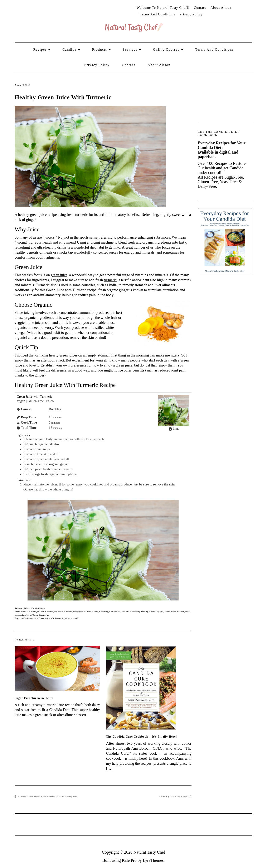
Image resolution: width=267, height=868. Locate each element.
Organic (160, 612)
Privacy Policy (191, 14)
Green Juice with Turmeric (51, 618)
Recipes (42, 49)
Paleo (167, 612)
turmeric (110, 280)
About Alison (221, 8)
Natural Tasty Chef (149, 852)
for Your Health (91, 612)
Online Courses (168, 49)
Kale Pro (129, 860)
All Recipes (34, 612)
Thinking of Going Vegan (173, 797)
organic (30, 318)
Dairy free (78, 612)
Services (132, 49)
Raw (23, 615)
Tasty (29, 615)
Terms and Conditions (158, 14)
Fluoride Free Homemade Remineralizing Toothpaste (48, 797)
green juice (59, 275)
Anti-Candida (47, 612)
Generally (104, 612)
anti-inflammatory (29, 618)
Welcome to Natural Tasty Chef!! (163, 8)
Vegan (35, 615)
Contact (200, 8)
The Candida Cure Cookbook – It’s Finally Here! (142, 737)
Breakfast (59, 612)
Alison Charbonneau (34, 608)
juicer (67, 618)
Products (101, 49)
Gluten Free (115, 612)
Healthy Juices (148, 612)
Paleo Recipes (178, 612)
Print (174, 429)
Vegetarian (44, 615)
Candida (71, 49)
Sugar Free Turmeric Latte (34, 698)
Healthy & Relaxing (131, 612)
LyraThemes (153, 860)
